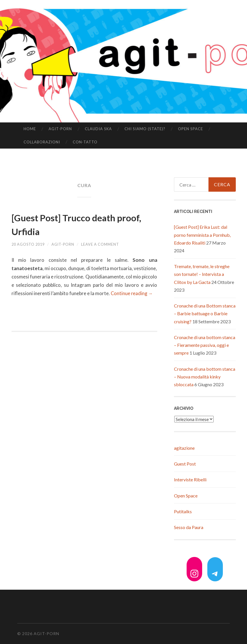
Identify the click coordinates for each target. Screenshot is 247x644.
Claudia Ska (98, 129)
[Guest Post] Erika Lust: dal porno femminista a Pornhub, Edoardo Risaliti (202, 235)
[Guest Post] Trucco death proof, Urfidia (77, 224)
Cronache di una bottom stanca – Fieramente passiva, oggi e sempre (205, 345)
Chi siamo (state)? (145, 129)
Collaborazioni (42, 142)
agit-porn (60, 129)
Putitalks (183, 511)
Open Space (190, 129)
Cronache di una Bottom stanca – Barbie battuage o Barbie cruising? (205, 313)
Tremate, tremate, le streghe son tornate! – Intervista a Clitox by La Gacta (202, 274)
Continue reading (132, 293)
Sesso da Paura (189, 527)
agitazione (184, 448)
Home (30, 129)
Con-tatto (85, 142)
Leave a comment (109, 244)
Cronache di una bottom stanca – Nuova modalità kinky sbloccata (205, 377)
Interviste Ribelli (190, 479)
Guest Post (185, 464)
